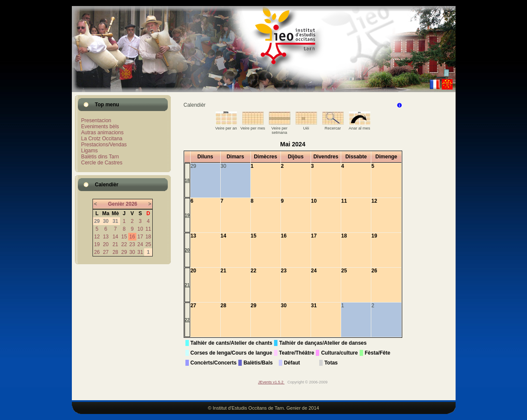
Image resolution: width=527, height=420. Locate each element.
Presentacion (96, 120)
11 (148, 229)
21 (115, 244)
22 (124, 244)
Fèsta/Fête (378, 353)
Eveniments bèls (100, 127)
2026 (131, 204)
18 (148, 237)
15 (124, 237)
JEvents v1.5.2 (271, 382)
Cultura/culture (339, 353)
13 (106, 237)
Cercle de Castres (102, 163)
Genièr (116, 204)
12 (97, 237)
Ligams (90, 151)
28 (115, 252)
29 (124, 252)
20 (106, 244)
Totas (331, 363)
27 (106, 252)
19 (97, 244)
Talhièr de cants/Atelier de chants (232, 343)
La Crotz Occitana (102, 139)
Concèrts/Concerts (214, 363)
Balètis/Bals (258, 363)
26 (97, 252)
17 (140, 237)
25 (148, 244)
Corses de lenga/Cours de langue (231, 353)
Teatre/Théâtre (297, 353)
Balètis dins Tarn (100, 157)
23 (132, 244)
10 (140, 229)
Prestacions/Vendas (104, 145)
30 (132, 252)
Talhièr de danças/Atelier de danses (323, 343)
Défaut (292, 363)
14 (115, 237)
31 (140, 252)
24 (140, 244)
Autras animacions (103, 133)
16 (132, 237)
